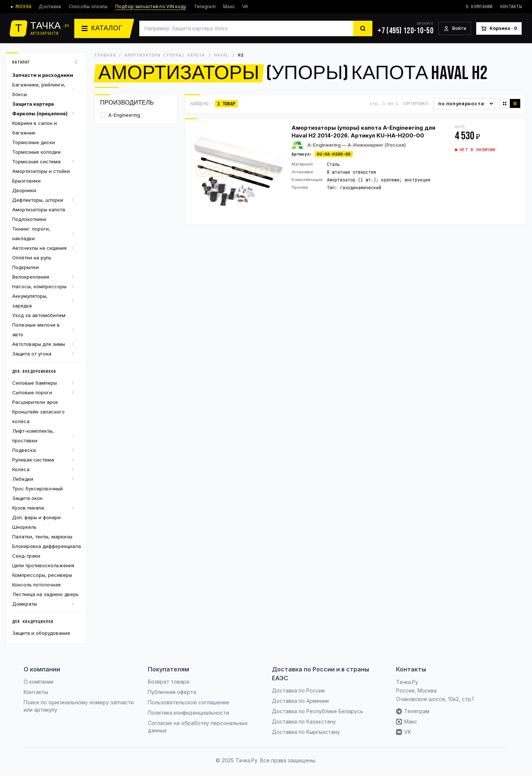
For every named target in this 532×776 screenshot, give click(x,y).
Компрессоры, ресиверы (42, 575)
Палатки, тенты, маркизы (42, 537)
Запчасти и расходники (43, 75)
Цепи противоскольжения (43, 565)
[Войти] (455, 29)
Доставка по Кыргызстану (306, 732)
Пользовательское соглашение (189, 702)
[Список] (515, 103)
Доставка (50, 6)
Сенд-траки (26, 556)
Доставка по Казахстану (304, 721)
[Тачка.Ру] (40, 28)
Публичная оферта (172, 692)
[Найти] (363, 28)
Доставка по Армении (300, 701)
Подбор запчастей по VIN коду (151, 6)
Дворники (24, 190)
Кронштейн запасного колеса (38, 416)
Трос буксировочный (37, 489)
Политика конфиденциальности (188, 713)
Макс (229, 6)
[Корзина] (499, 29)
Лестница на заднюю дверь (45, 594)
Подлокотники (29, 219)
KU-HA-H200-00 (334, 154)
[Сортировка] (464, 104)
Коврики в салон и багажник (35, 128)
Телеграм (413, 711)
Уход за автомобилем (39, 315)
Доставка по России (298, 690)
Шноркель (24, 527)
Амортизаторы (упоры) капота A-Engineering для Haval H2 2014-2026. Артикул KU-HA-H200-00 (363, 132)
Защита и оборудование (41, 633)
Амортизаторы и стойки (41, 171)
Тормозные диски (34, 142)
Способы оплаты (88, 6)
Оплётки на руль (32, 258)
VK (245, 6)
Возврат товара (168, 682)
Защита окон (27, 498)
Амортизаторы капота (39, 210)
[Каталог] (104, 28)
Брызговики (26, 181)
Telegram (205, 6)
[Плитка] (505, 103)
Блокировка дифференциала (47, 546)
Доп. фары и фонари (36, 517)
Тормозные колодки (36, 152)
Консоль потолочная (36, 585)
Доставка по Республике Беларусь (318, 711)
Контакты (511, 7)
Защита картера (33, 104)
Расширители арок (35, 402)
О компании (479, 7)
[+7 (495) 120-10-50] (405, 28)
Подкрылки (25, 267)
